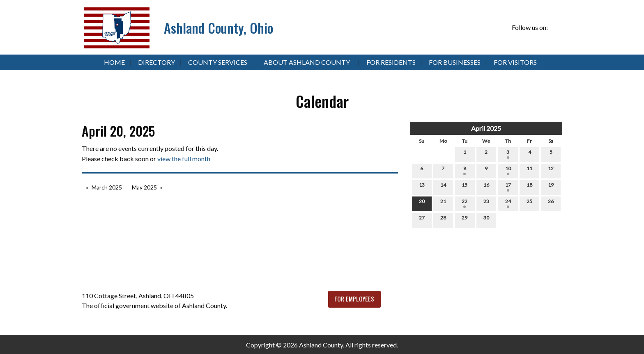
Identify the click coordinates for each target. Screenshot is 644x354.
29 (465, 219)
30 (486, 219)
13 (422, 187)
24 (508, 203)
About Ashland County (307, 62)
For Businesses (455, 62)
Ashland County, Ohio (218, 28)
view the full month (184, 159)
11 (529, 170)
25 (529, 203)
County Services (218, 62)
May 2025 (144, 187)
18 (529, 187)
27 (422, 219)
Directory (156, 62)
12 (551, 170)
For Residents (391, 62)
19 (551, 187)
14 (443, 187)
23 (486, 203)
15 (465, 187)
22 (465, 203)
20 (422, 203)
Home (114, 62)
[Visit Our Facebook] (556, 28)
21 (443, 203)
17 (508, 187)
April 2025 (486, 128)
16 (486, 187)
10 (508, 170)
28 (443, 219)
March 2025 (107, 187)
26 (551, 203)
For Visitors (515, 62)
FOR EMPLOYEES (354, 299)
